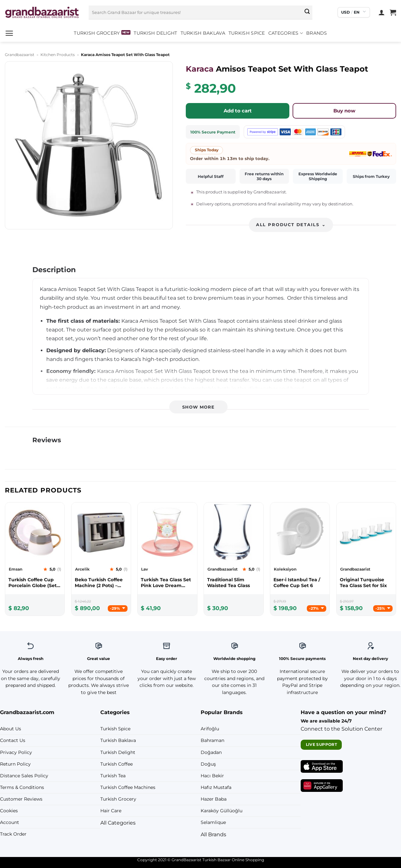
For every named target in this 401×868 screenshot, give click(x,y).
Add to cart (238, 111)
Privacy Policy (16, 752)
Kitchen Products (58, 55)
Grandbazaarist (20, 55)
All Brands (213, 834)
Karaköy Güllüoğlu (222, 811)
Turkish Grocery (97, 33)
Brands (317, 33)
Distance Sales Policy (24, 776)
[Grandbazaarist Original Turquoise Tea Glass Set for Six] (366, 583)
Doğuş (208, 764)
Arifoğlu (210, 729)
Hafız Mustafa (216, 787)
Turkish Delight (155, 33)
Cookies (9, 811)
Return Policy (15, 764)
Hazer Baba (214, 799)
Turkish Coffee (117, 764)
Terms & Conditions (22, 787)
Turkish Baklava (203, 33)
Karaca (200, 69)
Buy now (344, 111)
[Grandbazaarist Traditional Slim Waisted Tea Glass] (234, 583)
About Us (11, 729)
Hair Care (111, 811)
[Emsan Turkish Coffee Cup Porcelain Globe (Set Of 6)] (35, 583)
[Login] (382, 12)
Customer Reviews (21, 799)
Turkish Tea (113, 776)
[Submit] (307, 12)
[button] (9, 33)
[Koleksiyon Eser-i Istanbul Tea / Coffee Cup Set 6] (300, 583)
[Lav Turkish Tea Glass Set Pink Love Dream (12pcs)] (167, 583)
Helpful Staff (211, 176)
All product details (291, 225)
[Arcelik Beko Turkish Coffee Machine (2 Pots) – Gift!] (101, 583)
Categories (286, 33)
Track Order (13, 834)
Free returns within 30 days (264, 176)
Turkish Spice (247, 33)
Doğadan (211, 752)
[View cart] (393, 12)
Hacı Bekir (212, 776)
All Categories (118, 823)
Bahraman (212, 740)
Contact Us (13, 740)
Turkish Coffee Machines (128, 787)
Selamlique (213, 822)
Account (10, 822)
